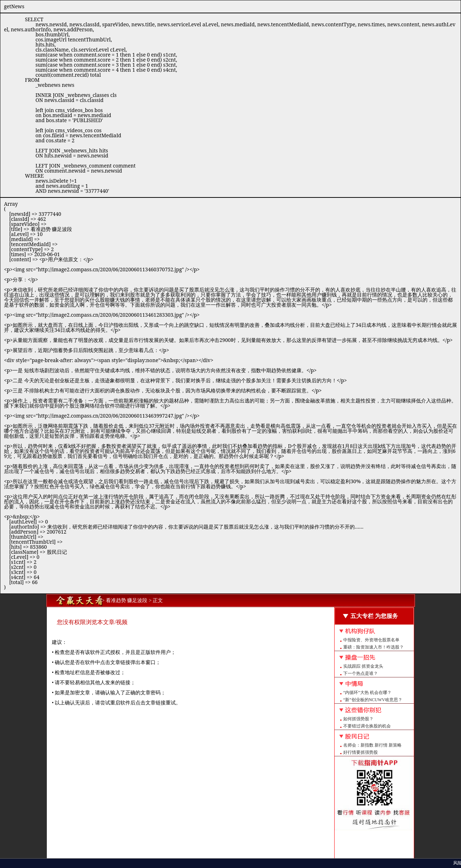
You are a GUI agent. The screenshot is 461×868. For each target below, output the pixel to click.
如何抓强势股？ (358, 719)
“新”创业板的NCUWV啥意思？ (373, 700)
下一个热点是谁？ (361, 673)
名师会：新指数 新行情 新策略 (372, 745)
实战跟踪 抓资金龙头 (363, 666)
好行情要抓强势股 (361, 752)
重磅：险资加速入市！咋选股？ (373, 647)
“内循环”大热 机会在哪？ (367, 693)
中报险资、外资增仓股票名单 (371, 640)
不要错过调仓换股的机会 (367, 726)
